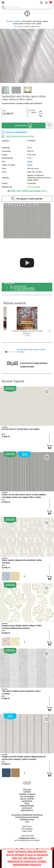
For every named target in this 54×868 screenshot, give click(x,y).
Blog (27, 804)
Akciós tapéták (27, 799)
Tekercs (34, 112)
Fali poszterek (27, 797)
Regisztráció (27, 810)
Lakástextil (27, 801)
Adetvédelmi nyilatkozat (27, 817)
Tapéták (17, 21)
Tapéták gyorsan (27, 794)
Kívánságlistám (27, 820)
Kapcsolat (27, 808)
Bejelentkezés (27, 806)
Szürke (30, 162)
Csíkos (30, 165)
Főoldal (9, 21)
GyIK (27, 822)
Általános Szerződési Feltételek (27, 815)
